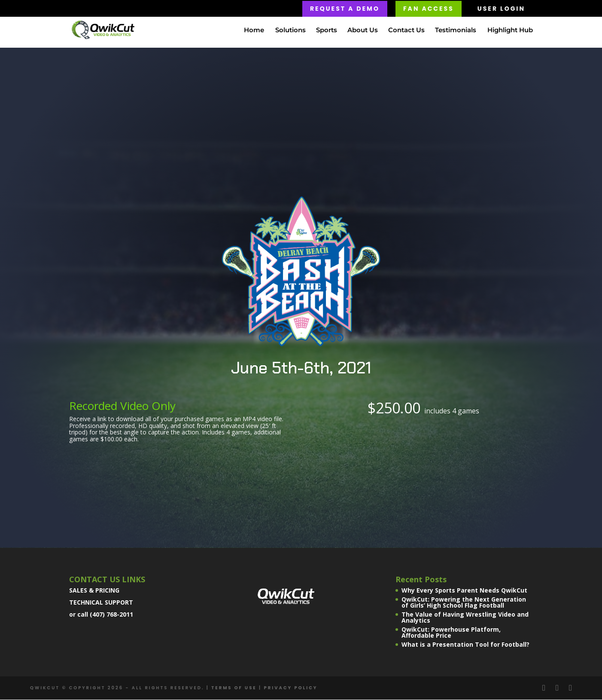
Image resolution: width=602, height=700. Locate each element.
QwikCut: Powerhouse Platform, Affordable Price (451, 633)
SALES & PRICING (94, 591)
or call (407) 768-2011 (101, 615)
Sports (327, 31)
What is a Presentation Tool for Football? (465, 645)
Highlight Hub (510, 31)
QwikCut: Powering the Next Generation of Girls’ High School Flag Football (464, 603)
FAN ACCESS (429, 9)
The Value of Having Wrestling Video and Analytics (465, 618)
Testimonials (456, 31)
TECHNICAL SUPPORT (101, 603)
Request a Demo (345, 9)
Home (254, 31)
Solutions (290, 31)
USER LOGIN (501, 9)
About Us (363, 31)
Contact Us (406, 31)
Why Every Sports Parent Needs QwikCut (464, 591)
